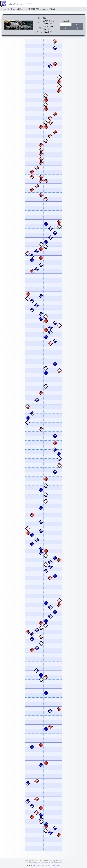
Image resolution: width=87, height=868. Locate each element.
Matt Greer (36, 865)
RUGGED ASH (34, 9)
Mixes (3, 9)
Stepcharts (15, 4)
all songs (28, 4)
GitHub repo (46, 865)
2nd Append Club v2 (17, 9)
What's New (56, 865)
